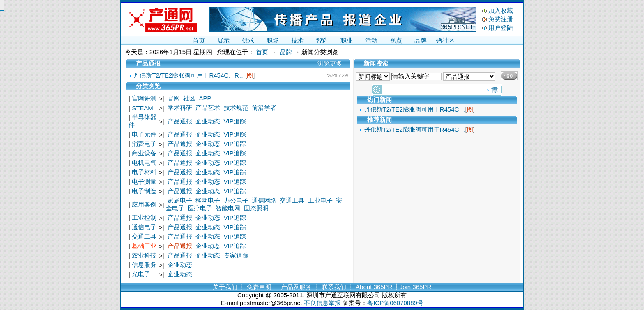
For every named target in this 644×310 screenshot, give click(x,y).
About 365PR (374, 287)
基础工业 (144, 246)
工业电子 (320, 200)
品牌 (421, 40)
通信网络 (264, 200)
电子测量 (144, 181)
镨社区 (445, 40)
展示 (223, 40)
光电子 (141, 274)
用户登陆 (501, 28)
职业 (347, 40)
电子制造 (144, 191)
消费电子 (144, 144)
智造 (322, 40)
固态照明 (256, 208)
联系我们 (334, 287)
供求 (248, 40)
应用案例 (144, 204)
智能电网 (228, 208)
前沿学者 (264, 108)
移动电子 (208, 200)
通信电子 (144, 227)
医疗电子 (200, 208)
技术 (297, 40)
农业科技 (144, 255)
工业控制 (144, 218)
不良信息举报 (322, 303)
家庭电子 (180, 200)
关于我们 (225, 287)
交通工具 (292, 200)
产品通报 (180, 121)
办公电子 (236, 200)
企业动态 (208, 121)
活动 (371, 40)
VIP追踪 (235, 121)
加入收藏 (501, 10)
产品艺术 (208, 108)
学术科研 (180, 108)
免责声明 (259, 287)
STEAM (143, 108)
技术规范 (236, 108)
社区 (189, 98)
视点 (396, 40)
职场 (273, 40)
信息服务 (144, 265)
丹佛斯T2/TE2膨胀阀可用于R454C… (415, 109)
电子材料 (144, 172)
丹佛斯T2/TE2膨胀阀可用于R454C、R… (189, 75)
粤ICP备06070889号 (395, 303)
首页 (199, 40)
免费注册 (501, 19)
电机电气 (144, 163)
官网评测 (144, 98)
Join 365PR (416, 287)
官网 (174, 98)
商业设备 (144, 153)
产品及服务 (296, 287)
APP (205, 98)
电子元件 (144, 134)
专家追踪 (236, 255)
